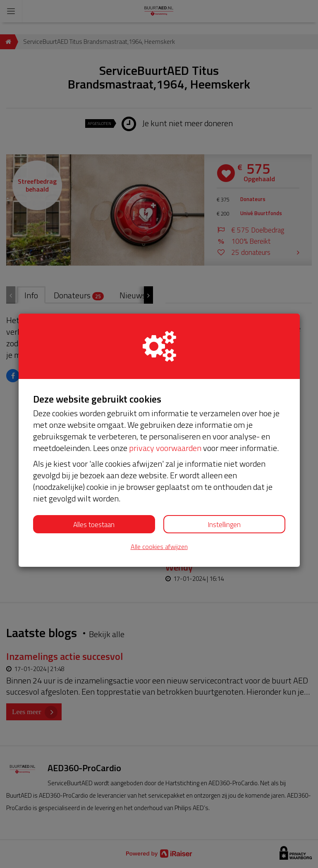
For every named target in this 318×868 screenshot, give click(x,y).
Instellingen (224, 525)
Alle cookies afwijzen (159, 547)
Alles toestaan (94, 525)
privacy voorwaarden (165, 448)
